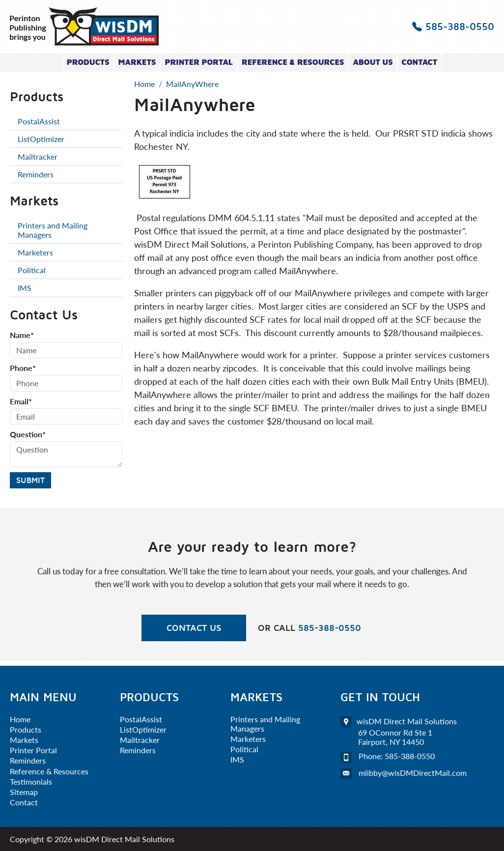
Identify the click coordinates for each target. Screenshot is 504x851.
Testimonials (31, 781)
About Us (373, 62)
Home (20, 719)
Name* (22, 335)
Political (32, 270)
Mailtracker (38, 156)
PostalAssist (39, 121)
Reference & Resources (293, 62)
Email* (21, 401)
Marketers (35, 252)
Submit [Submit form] (30, 480)
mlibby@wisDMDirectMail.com (413, 773)
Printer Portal (198, 62)
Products (88, 62)
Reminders (36, 174)
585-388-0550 (453, 26)
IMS (25, 288)
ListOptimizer (41, 139)
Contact (420, 62)
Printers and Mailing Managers (53, 230)
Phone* (23, 368)
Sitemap (24, 792)
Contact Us (194, 628)
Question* (28, 434)
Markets (137, 62)
